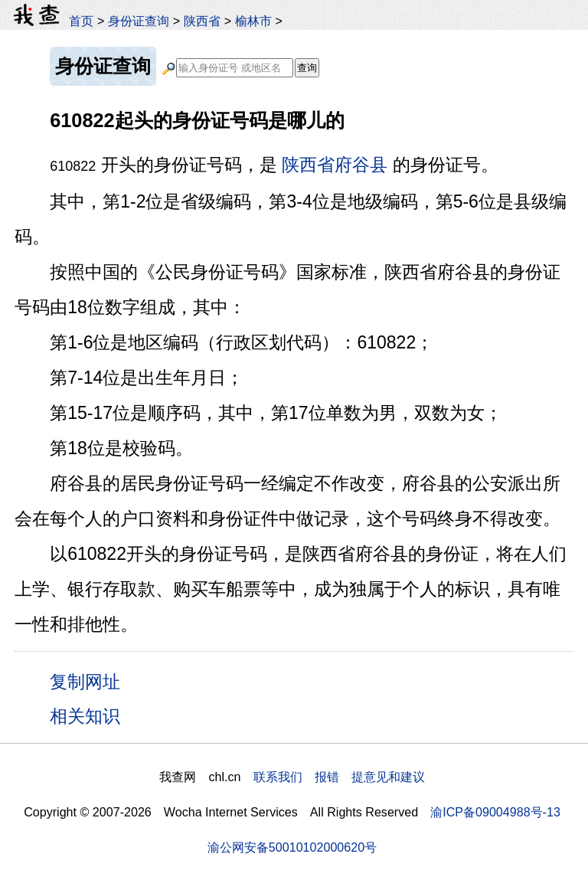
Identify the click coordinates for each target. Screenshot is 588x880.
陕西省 (202, 21)
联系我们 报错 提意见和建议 (339, 777)
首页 (81, 21)
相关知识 (85, 716)
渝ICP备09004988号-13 (495, 812)
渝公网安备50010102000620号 (292, 847)
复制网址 (90, 681)
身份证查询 (139, 21)
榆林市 (253, 21)
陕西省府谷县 (335, 165)
